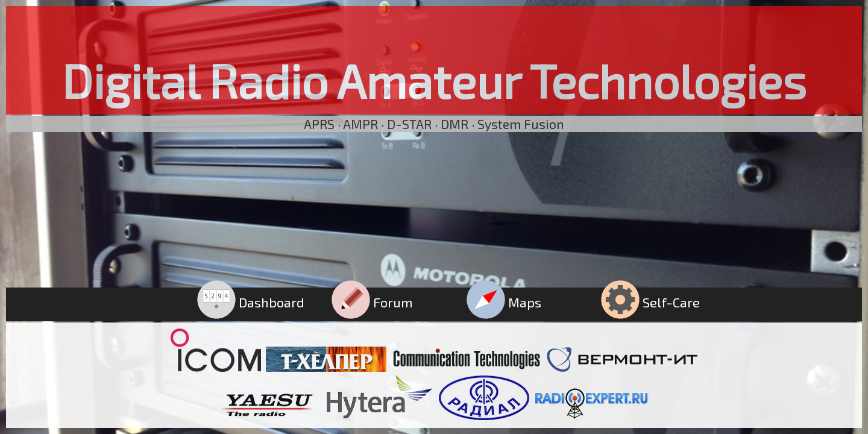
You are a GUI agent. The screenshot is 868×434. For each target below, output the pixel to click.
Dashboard (251, 302)
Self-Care (650, 302)
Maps (504, 302)
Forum (372, 302)
